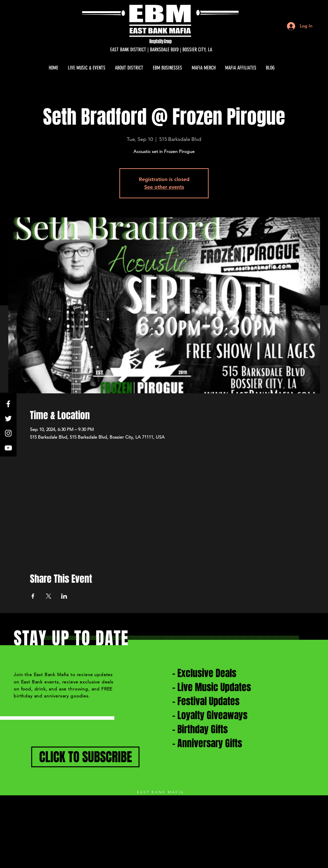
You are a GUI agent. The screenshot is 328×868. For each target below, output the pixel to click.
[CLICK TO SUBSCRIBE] (85, 757)
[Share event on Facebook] (33, 596)
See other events (164, 187)
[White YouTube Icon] (8, 448)
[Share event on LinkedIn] (64, 596)
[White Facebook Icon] (8, 404)
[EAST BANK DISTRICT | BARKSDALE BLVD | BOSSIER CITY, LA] (161, 50)
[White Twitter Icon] (8, 419)
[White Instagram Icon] (8, 433)
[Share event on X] (49, 596)
